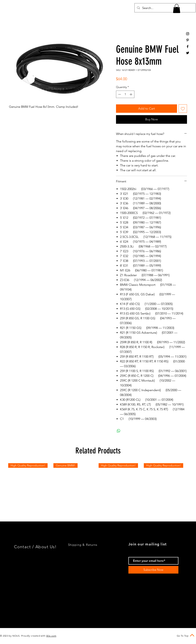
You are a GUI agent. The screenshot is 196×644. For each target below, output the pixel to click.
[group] (98, 485)
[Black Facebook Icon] (188, 46)
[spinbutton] (125, 94)
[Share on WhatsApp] (119, 431)
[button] (177, 8)
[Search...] (165, 8)
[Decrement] (119, 94)
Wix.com (51, 636)
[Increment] (131, 94)
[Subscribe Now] (153, 570)
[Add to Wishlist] (183, 109)
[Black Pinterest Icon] (188, 40)
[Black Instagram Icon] (188, 34)
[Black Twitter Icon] (188, 53)
